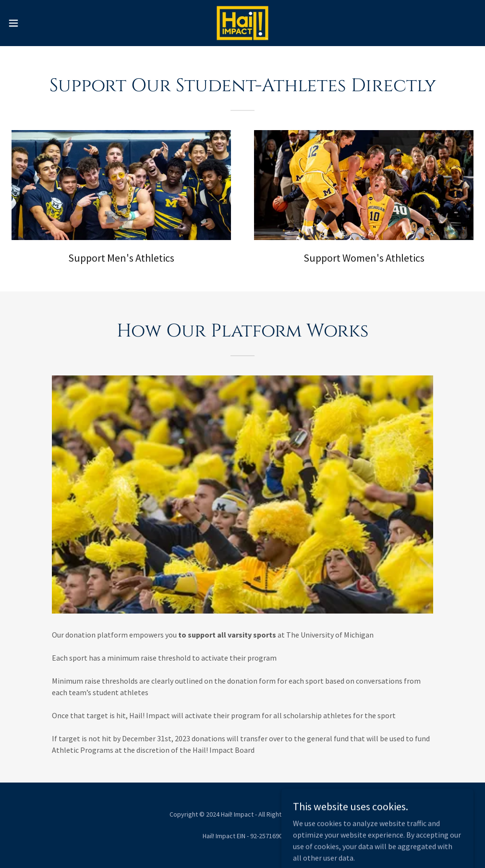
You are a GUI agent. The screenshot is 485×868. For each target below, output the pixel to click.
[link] (242, 23)
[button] (40, 23)
